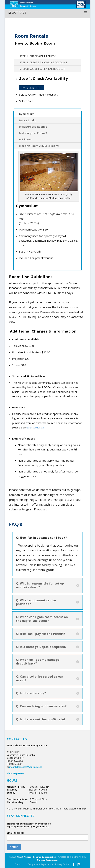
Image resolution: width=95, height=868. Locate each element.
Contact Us (20, 864)
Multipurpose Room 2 (33, 127)
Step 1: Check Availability (37, 56)
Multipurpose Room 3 (33, 133)
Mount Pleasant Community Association (36, 857)
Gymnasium (27, 114)
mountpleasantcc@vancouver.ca (26, 767)
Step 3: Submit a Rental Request (42, 69)
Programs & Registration (40, 864)
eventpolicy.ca (35, 427)
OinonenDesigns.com (47, 860)
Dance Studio (28, 120)
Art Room (25, 139)
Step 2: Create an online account (43, 62)
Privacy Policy (62, 864)
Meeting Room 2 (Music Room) (39, 146)
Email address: (48, 836)
